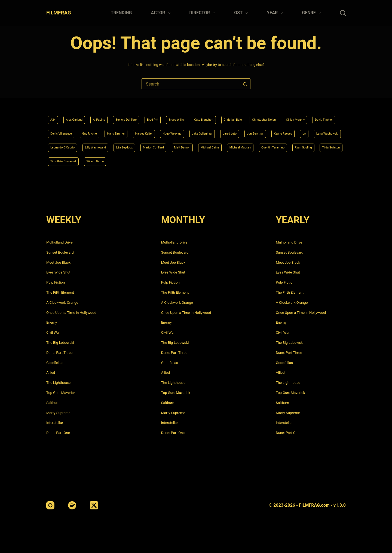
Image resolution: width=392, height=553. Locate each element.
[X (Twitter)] (94, 505)
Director (203, 13)
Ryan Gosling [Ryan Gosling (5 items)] (174, 161)
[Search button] (245, 84)
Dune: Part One (58, 433)
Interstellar (55, 423)
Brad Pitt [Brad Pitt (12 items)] (171, 116)
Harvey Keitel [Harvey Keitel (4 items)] (230, 131)
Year (276, 13)
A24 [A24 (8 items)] (54, 116)
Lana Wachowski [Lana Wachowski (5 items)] (146, 146)
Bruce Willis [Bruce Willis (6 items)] (198, 116)
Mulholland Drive (59, 242)
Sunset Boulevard (60, 252)
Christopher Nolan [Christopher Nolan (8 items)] (303, 116)
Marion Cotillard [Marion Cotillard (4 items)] (294, 146)
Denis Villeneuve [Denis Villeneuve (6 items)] (132, 131)
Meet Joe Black (58, 262)
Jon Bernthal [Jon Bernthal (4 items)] (61, 146)
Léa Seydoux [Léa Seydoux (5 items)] (260, 146)
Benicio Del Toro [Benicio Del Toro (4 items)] (139, 116)
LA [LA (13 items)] (119, 146)
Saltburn (53, 403)
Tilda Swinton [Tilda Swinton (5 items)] (207, 161)
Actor (162, 13)
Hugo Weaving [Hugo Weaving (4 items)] (264, 131)
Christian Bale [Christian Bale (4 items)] (265, 116)
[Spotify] (72, 505)
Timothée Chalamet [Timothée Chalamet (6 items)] (245, 161)
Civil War (53, 332)
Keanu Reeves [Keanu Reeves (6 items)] (94, 146)
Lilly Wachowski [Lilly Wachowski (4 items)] (225, 146)
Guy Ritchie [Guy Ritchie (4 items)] (166, 131)
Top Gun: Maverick (61, 393)
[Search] (343, 13)
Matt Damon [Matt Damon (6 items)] (328, 146)
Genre (313, 13)
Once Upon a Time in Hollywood (71, 313)
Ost (242, 13)
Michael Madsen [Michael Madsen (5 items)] (99, 161)
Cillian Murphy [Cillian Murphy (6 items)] (62, 131)
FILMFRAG (59, 13)
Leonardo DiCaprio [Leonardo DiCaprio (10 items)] (186, 146)
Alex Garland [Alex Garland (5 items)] (78, 116)
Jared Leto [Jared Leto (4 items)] (332, 131)
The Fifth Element (60, 292)
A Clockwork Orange (62, 303)
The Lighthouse (58, 383)
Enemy (52, 322)
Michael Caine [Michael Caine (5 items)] (62, 161)
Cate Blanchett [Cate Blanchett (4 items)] (231, 116)
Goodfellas (55, 363)
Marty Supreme (58, 413)
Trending (121, 13)
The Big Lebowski (60, 343)
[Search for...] (191, 84)
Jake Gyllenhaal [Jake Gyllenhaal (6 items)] (299, 131)
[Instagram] (50, 505)
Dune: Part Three (59, 353)
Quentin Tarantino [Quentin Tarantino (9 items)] (138, 161)
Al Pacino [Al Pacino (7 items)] (107, 116)
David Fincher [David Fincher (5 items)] (96, 131)
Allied (51, 373)
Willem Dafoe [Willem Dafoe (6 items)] (284, 161)
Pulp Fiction (56, 282)
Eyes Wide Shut (58, 272)
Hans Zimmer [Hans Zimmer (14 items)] (197, 131)
